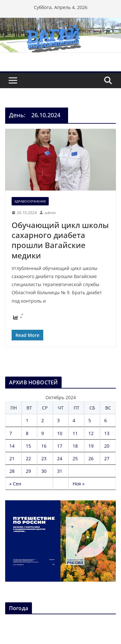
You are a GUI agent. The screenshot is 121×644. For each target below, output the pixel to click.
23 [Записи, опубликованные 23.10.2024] (44, 458)
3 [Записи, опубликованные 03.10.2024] (58, 420)
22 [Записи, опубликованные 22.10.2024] (28, 458)
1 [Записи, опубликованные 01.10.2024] (27, 420)
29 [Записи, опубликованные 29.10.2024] (28, 471)
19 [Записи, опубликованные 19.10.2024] (91, 446)
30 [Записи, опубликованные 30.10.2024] (44, 471)
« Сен (15, 484)
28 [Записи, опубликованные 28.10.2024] (12, 471)
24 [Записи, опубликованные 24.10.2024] (60, 458)
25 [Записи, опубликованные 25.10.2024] (75, 458)
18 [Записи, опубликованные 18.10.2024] (75, 446)
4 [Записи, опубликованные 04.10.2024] (74, 420)
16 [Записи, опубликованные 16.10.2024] (44, 446)
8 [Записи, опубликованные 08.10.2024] (27, 433)
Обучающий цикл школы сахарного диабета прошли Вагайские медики (60, 240)
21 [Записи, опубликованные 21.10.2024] (12, 458)
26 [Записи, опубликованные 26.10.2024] (91, 458)
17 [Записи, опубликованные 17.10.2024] (60, 446)
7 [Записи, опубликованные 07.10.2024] (11, 433)
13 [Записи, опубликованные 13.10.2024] (107, 433)
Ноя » (79, 484)
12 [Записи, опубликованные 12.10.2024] (91, 433)
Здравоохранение (30, 201)
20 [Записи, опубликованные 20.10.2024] (107, 446)
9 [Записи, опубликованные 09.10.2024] (43, 433)
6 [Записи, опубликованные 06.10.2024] (106, 420)
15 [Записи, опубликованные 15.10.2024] (28, 446)
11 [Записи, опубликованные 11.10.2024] (75, 433)
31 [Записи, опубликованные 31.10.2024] (60, 471)
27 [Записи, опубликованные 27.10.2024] (107, 458)
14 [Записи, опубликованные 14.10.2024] (12, 446)
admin (50, 213)
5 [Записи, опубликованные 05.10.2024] (90, 420)
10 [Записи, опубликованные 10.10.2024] (60, 433)
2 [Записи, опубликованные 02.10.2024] (43, 420)
